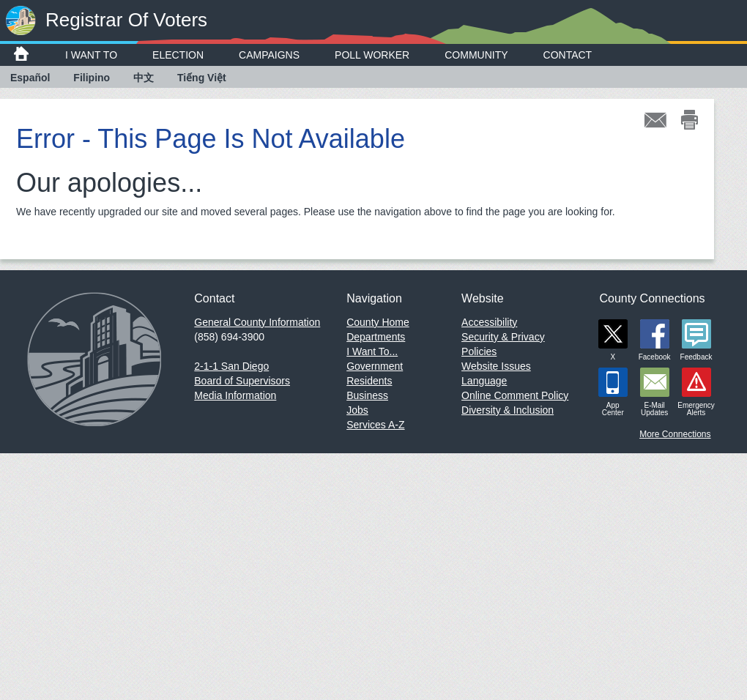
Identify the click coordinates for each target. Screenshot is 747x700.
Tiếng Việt (202, 78)
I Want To (91, 55)
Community (476, 55)
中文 (144, 78)
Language (484, 381)
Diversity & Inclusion (508, 410)
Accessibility (489, 322)
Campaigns (269, 55)
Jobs (357, 410)
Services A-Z (375, 425)
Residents (369, 381)
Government (375, 366)
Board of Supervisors (242, 381)
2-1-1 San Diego (231, 366)
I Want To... (372, 351)
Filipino (92, 78)
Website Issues (496, 366)
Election (178, 55)
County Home (378, 322)
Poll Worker (372, 55)
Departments (376, 337)
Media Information (235, 395)
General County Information (257, 322)
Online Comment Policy (515, 395)
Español (30, 78)
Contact (568, 55)
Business (367, 395)
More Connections (675, 434)
